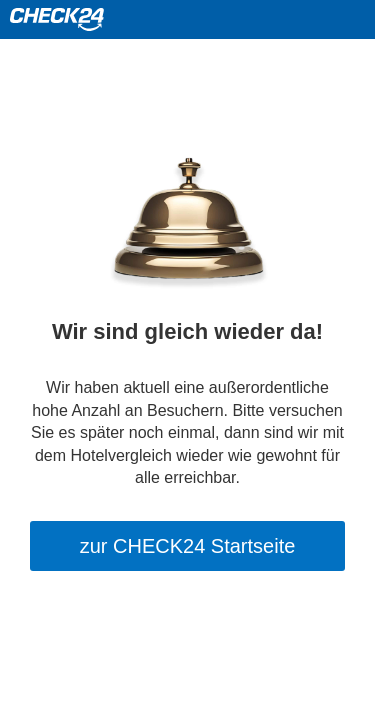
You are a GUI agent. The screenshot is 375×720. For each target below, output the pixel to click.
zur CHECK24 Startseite (188, 546)
